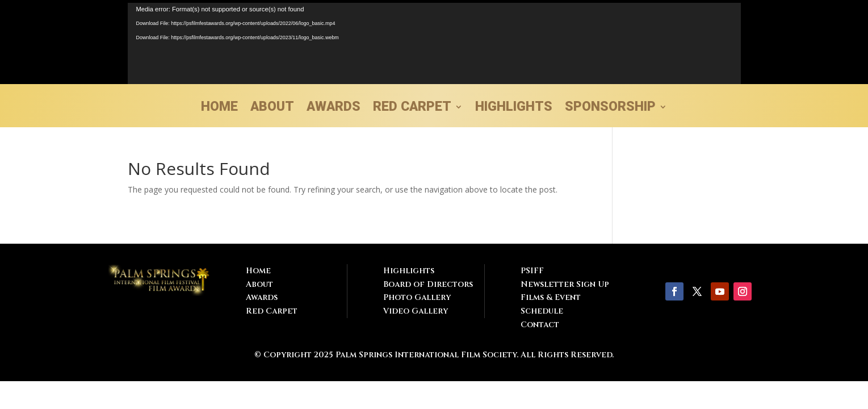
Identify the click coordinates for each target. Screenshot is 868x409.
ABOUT (272, 108)
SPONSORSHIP (610, 108)
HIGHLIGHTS (514, 108)
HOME (219, 108)
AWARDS (334, 108)
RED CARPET (412, 108)
